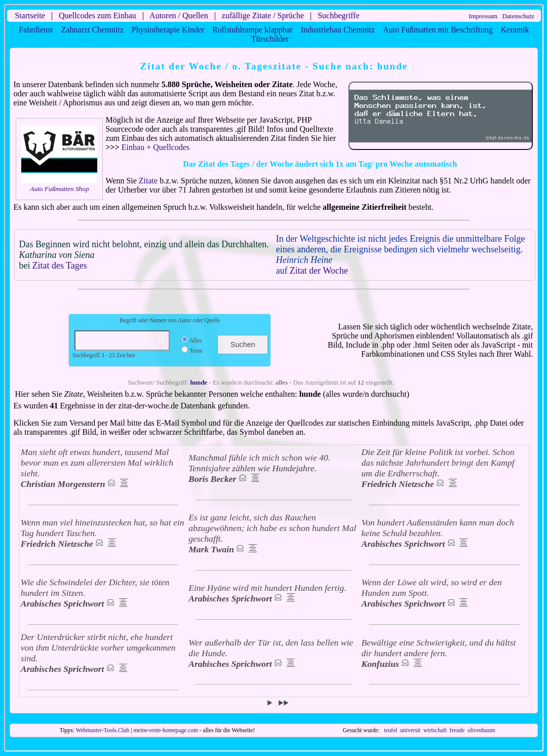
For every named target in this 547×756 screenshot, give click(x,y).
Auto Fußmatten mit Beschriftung (438, 30)
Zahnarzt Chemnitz (92, 30)
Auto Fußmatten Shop (59, 189)
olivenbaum (481, 730)
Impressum (483, 16)
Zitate (148, 181)
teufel (390, 730)
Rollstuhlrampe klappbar (252, 30)
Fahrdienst (36, 30)
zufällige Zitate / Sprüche (263, 15)
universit (410, 730)
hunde (199, 383)
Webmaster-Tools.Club (102, 730)
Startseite (30, 15)
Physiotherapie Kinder (168, 30)
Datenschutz (518, 16)
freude (457, 730)
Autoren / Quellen (179, 15)
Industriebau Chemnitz (338, 30)
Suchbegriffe (338, 15)
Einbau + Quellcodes (155, 147)
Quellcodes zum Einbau (97, 15)
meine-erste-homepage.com (166, 730)
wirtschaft (435, 730)
